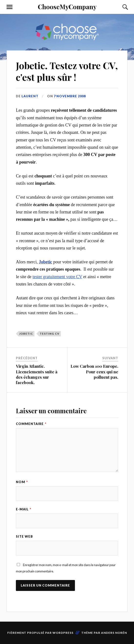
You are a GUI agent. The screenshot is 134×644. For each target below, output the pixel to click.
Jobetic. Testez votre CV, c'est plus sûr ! (67, 71)
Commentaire (31, 424)
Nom (22, 482)
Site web (24, 536)
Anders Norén (114, 633)
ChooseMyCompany (67, 7)
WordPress (63, 633)
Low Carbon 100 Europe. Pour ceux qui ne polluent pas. (94, 371)
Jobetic (26, 334)
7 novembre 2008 (70, 96)
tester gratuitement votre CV (57, 277)
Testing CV (50, 334)
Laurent (30, 96)
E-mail (24, 509)
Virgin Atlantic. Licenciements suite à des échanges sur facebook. (37, 374)
